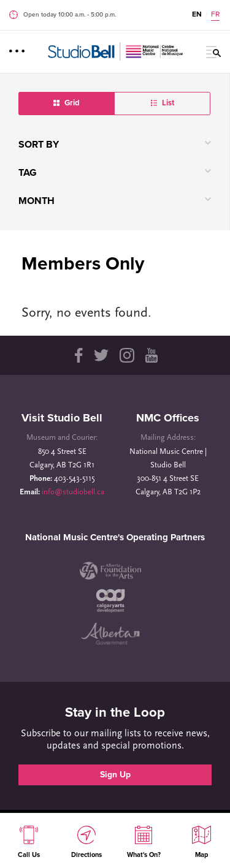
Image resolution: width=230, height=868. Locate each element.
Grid (67, 103)
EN (197, 14)
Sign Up (115, 775)
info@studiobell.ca (73, 492)
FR (215, 14)
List (163, 103)
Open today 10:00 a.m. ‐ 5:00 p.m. (70, 15)
